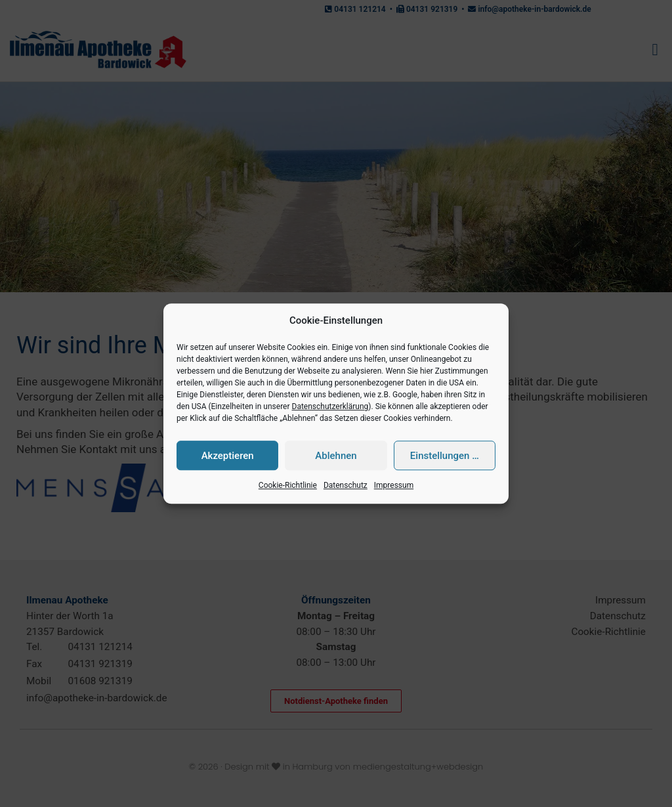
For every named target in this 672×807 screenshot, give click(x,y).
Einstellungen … (445, 456)
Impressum (394, 486)
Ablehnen (336, 456)
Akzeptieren (228, 456)
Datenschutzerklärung (330, 407)
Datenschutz (346, 486)
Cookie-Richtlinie (288, 486)
